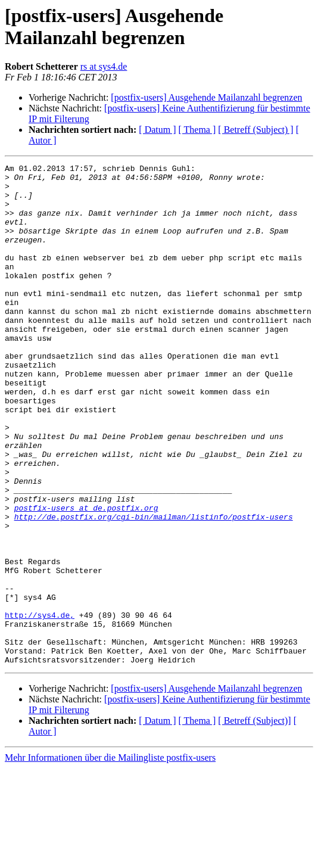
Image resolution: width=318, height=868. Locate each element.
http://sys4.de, (40, 706)
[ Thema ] (197, 130)
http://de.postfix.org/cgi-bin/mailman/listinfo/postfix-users (154, 588)
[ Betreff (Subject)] (254, 821)
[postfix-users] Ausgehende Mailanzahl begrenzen (206, 97)
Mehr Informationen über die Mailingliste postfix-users (110, 858)
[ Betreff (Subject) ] (255, 130)
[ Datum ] (157, 130)
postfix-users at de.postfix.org (86, 577)
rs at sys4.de (104, 66)
